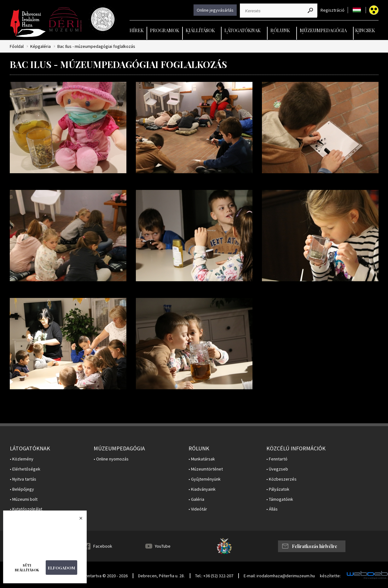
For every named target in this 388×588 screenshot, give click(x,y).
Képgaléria (41, 46)
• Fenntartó (277, 459)
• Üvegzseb (277, 469)
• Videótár (198, 509)
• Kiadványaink (202, 489)
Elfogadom (61, 568)
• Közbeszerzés (281, 479)
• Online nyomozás (111, 459)
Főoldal (17, 46)
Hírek (137, 30)
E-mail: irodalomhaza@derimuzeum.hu (279, 576)
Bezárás (78, 520)
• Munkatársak (202, 459)
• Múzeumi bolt (24, 499)
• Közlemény (22, 459)
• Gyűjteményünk (205, 479)
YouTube (163, 546)
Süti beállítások (27, 568)
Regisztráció (333, 10)
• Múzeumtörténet (206, 469)
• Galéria (196, 499)
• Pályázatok (278, 489)
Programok (165, 30)
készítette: (330, 576)
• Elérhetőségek (25, 469)
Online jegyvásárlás (215, 10)
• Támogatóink (280, 499)
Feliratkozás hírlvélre (315, 546)
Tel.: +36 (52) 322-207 (214, 576)
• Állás (272, 509)
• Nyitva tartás (23, 479)
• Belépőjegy (22, 489)
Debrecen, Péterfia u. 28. (161, 576)
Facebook (103, 546)
